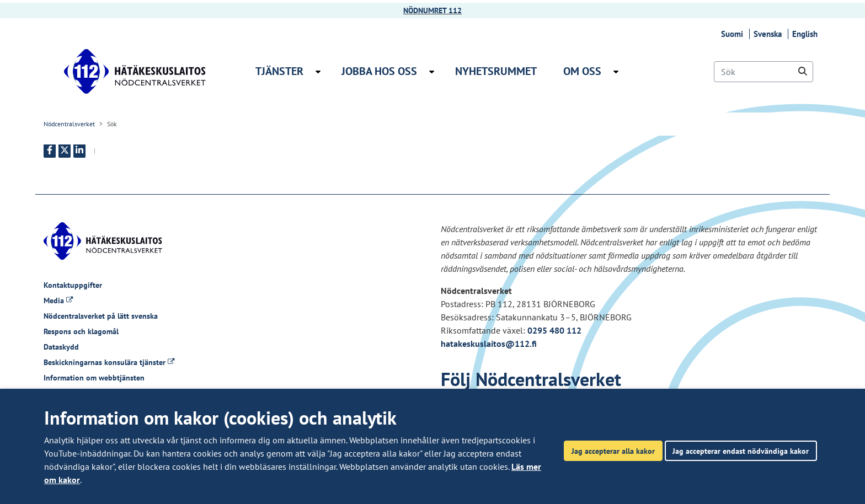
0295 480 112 (554, 330)
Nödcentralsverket (69, 124)
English (807, 34)
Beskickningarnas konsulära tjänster (109, 362)
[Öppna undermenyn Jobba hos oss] (432, 72)
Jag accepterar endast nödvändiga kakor (741, 451)
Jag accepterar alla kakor (613, 451)
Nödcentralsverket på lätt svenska (101, 316)
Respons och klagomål (81, 331)
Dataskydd (61, 347)
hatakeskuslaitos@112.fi (489, 344)
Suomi (734, 34)
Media (58, 301)
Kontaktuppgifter (73, 285)
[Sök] (763, 72)
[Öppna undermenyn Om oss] (616, 72)
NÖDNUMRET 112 (432, 10)
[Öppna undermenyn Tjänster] (318, 72)
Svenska (769, 34)
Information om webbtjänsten (94, 378)
